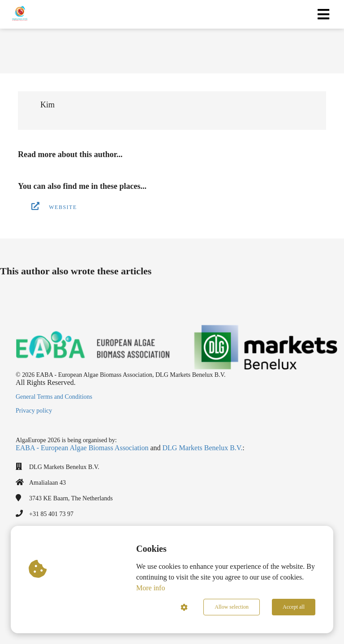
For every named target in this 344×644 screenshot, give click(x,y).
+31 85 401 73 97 (51, 514)
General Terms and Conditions (54, 397)
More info (150, 588)
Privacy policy (34, 411)
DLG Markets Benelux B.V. (203, 448)
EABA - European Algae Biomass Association (82, 448)
